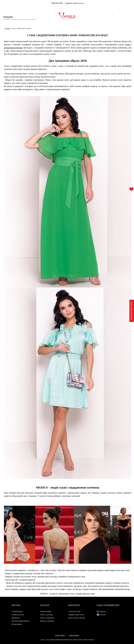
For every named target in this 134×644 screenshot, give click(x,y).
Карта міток (74, 635)
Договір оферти (17, 624)
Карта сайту (60, 635)
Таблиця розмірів (46, 612)
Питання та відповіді (47, 621)
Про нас (16, 605)
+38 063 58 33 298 (74, 612)
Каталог (45, 605)
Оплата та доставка (46, 615)
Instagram (101, 612)
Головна (7, 28)
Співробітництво (17, 612)
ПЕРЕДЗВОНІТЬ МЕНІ (131, 311)
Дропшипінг (16, 618)
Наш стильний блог (108, 605)
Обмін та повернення (47, 618)
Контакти (74, 605)
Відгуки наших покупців (77, 618)
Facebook (101, 615)
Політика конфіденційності (21, 621)
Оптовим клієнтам (18, 615)
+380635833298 (56, 3)
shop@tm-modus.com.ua (74, 3)
